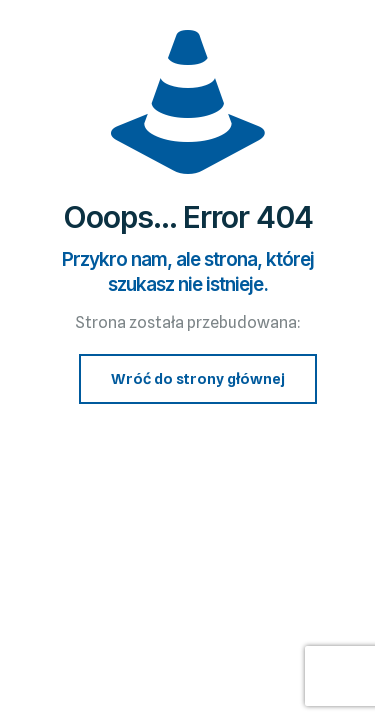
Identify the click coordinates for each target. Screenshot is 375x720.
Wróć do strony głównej (198, 379)
